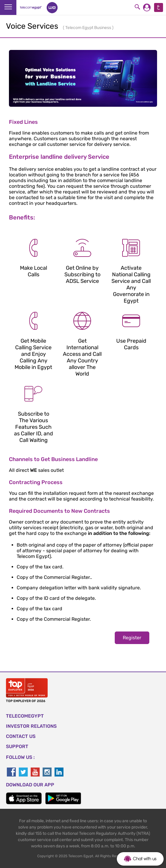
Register (132, 638)
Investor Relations (31, 726)
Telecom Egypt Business (89, 28)
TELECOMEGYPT (25, 716)
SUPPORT (17, 746)
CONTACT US (21, 736)
